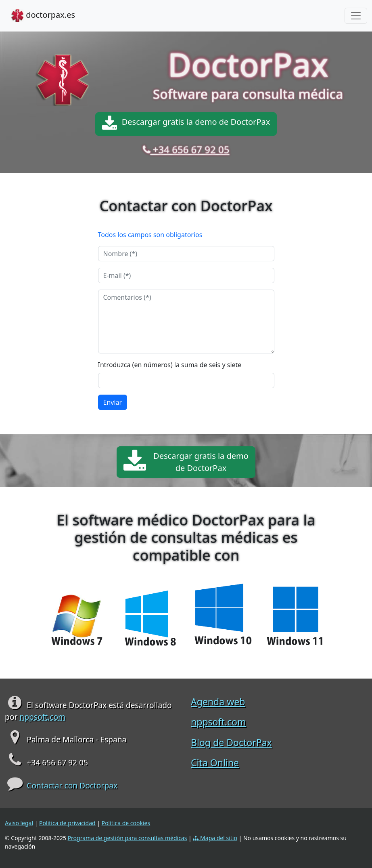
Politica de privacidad (67, 823)
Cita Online (215, 763)
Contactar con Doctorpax (72, 785)
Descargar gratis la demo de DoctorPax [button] (186, 124)
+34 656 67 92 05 (190, 150)
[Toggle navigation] (356, 16)
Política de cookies (126, 823)
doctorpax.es (43, 16)
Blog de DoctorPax (231, 742)
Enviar (113, 402)
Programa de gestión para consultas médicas (127, 838)
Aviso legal (19, 823)
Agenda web (218, 702)
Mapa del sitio (215, 838)
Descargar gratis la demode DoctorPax (186, 462)
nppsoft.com (42, 717)
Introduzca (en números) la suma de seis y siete (170, 365)
